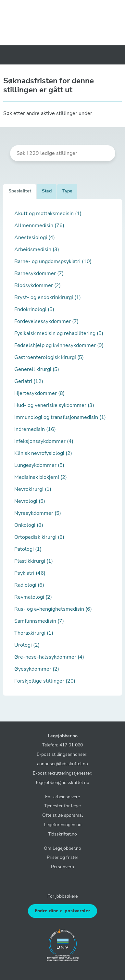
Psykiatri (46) (30, 573)
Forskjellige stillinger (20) (45, 681)
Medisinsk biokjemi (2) (41, 477)
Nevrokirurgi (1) (33, 489)
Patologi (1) (28, 549)
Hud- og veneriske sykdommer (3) (54, 405)
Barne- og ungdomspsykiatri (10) (53, 261)
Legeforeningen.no (63, 824)
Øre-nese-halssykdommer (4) (49, 657)
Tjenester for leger (63, 806)
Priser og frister (62, 857)
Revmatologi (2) (33, 597)
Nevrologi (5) (30, 501)
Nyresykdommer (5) (38, 513)
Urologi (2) (27, 645)
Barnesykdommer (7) (39, 273)
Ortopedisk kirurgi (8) (39, 537)
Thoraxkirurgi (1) (34, 633)
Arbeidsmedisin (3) (37, 249)
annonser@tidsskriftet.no (62, 764)
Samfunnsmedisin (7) (39, 621)
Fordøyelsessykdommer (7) (46, 321)
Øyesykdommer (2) (37, 669)
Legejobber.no (63, 736)
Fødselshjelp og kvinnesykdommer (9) (59, 345)
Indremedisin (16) (35, 429)
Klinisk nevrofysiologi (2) (43, 453)
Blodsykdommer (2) (37, 285)
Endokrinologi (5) (34, 309)
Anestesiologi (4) (35, 237)
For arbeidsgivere (62, 797)
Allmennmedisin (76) (39, 225)
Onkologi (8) (29, 525)
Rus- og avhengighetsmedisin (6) (53, 609)
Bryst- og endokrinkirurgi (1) (48, 297)
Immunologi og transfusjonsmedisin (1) (60, 417)
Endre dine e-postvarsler (63, 911)
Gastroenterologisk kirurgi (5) (49, 357)
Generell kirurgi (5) (37, 369)
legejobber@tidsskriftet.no (63, 782)
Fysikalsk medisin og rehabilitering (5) (59, 333)
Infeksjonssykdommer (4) (44, 441)
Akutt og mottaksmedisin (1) (48, 213)
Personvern (62, 867)
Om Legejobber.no (62, 848)
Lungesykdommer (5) (39, 465)
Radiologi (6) (29, 585)
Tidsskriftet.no (62, 834)
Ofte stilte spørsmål (62, 815)
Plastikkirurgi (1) (34, 561)
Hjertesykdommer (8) (39, 393)
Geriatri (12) (29, 381)
